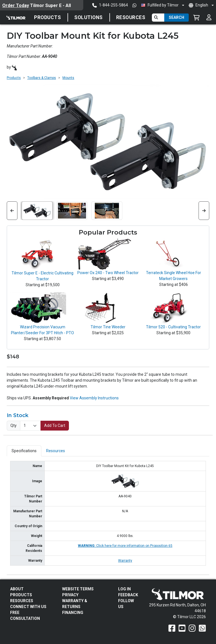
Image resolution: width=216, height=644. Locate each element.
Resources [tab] (56, 451)
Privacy (70, 595)
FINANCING (73, 613)
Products (47, 17)
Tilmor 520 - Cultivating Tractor (173, 327)
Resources (131, 17)
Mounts (68, 78)
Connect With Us (28, 607)
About (17, 589)
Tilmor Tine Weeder (108, 327)
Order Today (16, 5)
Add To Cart (55, 425)
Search (176, 17)
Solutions (88, 17)
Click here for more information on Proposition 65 (125, 546)
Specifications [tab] (24, 451)
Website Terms (78, 589)
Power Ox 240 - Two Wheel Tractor (108, 273)
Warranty (125, 561)
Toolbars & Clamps (42, 78)
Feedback (128, 595)
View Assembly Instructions (94, 398)
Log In (124, 589)
